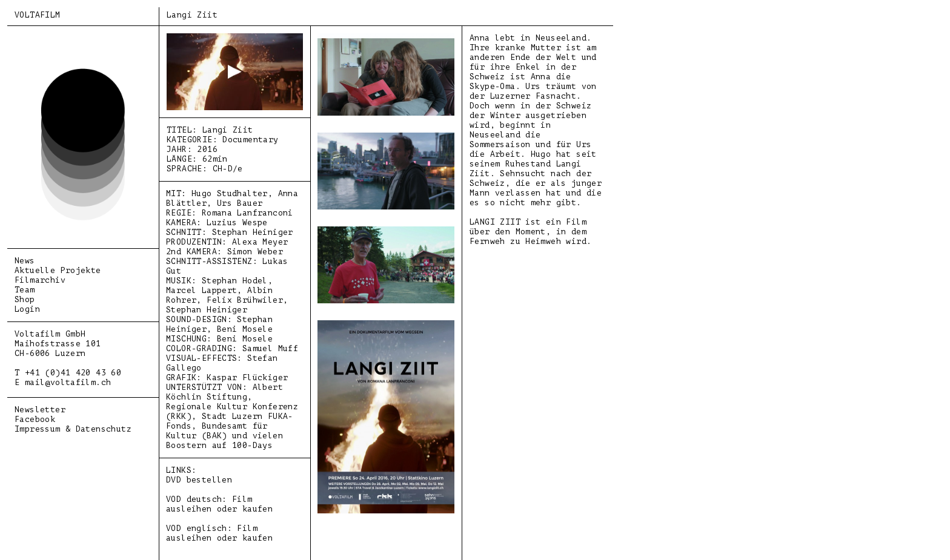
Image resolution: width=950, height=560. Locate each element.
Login (27, 309)
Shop (25, 299)
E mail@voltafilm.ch (63, 382)
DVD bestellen (199, 480)
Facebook (35, 419)
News (25, 261)
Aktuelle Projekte (58, 270)
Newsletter (40, 410)
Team (25, 290)
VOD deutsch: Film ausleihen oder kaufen (219, 504)
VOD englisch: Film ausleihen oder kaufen (219, 533)
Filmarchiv (40, 280)
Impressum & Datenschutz (73, 429)
